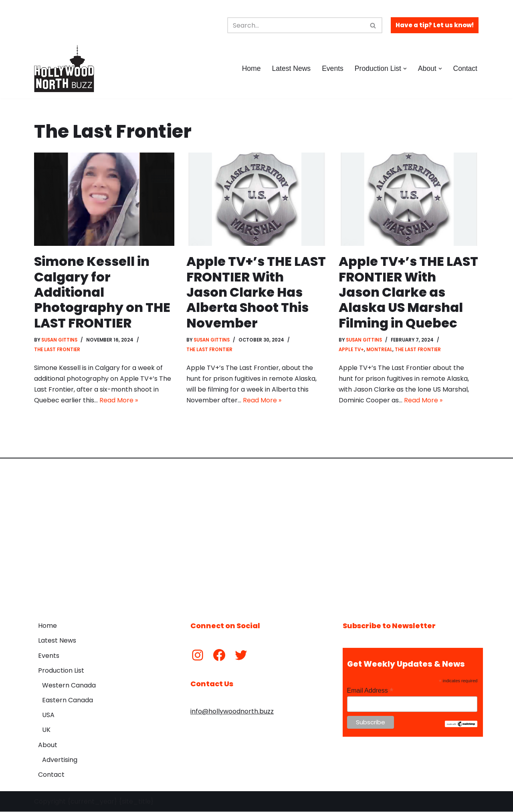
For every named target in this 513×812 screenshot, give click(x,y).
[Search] (296, 25)
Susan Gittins (60, 340)
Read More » (119, 401)
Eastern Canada (68, 700)
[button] (405, 69)
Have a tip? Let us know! (435, 25)
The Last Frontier (57, 350)
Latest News (291, 68)
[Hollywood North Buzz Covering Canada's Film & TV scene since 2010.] (64, 68)
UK (46, 730)
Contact (465, 68)
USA (48, 715)
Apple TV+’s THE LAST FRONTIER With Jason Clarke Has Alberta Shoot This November (256, 292)
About (48, 745)
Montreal (379, 350)
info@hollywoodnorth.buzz (232, 712)
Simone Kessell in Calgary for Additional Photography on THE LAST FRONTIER (102, 292)
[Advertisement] (256, 534)
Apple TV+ (351, 350)
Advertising (60, 760)
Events (333, 68)
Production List (61, 671)
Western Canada (69, 686)
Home (251, 68)
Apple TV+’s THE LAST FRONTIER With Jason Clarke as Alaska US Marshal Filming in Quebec (409, 292)
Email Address (370, 691)
